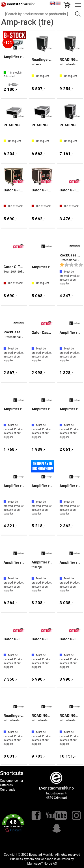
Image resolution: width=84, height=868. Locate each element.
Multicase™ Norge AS (42, 864)
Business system (22, 859)
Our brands (8, 790)
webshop (47, 859)
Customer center (12, 781)
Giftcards (6, 785)
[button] (13, 823)
